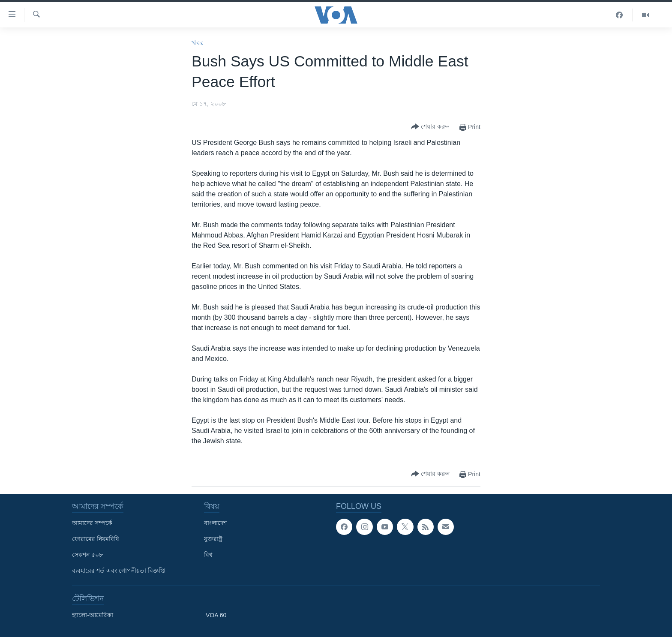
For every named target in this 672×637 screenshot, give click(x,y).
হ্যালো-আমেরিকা (93, 615)
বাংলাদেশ (215, 523)
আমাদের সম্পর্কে (92, 523)
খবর (198, 43)
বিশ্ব (208, 555)
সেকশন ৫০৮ (87, 555)
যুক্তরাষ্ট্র (213, 539)
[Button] (430, 127)
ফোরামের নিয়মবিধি (96, 539)
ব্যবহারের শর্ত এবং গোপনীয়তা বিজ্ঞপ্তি (119, 571)
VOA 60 (216, 615)
